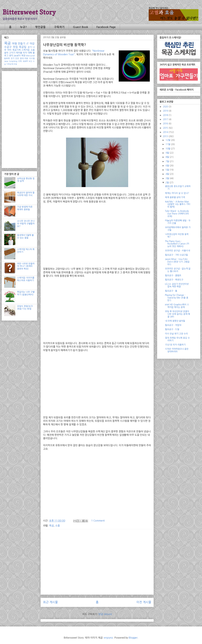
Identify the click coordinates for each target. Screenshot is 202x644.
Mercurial (30, 56)
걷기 (30, 47)
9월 (168, 153)
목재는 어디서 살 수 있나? (177, 193)
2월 (167, 183)
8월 (168, 157)
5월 (168, 170)
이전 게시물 (144, 602)
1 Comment (98, 521)
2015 (166, 128)
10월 (168, 149)
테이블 (19, 53)
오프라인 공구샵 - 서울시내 (177, 251)
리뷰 (26, 58)
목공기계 (16, 50)
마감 (32, 44)
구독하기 (59, 27)
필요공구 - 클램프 (173, 275)
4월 (168, 174)
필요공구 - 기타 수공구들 (176, 255)
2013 (166, 136)
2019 (166, 111)
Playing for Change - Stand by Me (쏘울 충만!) (177, 298)
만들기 (22, 44)
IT (28, 44)
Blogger (133, 638)
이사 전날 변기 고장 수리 (176, 334)
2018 (166, 115)
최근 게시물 (50, 602)
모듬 (15, 64)
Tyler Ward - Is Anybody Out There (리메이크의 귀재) (177, 214)
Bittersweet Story (29, 12)
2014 (166, 132)
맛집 (15, 47)
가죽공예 (10, 64)
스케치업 (25, 50)
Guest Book (81, 27)
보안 (30, 61)
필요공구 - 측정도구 (174, 280)
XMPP (25, 61)
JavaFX (17, 56)
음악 (6, 53)
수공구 (8, 47)
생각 (11, 56)
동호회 (7, 58)
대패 (30, 53)
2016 (166, 124)
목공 (51, 526)
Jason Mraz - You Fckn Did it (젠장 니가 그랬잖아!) (177, 262)
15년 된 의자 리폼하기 (175, 345)
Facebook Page (106, 27)
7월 (168, 161)
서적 (20, 61)
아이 (9, 50)
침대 (22, 58)
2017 (166, 119)
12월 (168, 140)
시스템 (32, 58)
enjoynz (108, 638)
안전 (17, 58)
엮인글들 (40, 27)
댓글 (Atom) (105, 614)
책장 (23, 56)
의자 (25, 53)
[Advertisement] (97, 553)
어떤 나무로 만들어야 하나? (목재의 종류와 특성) (26, 266)
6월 (168, 166)
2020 (166, 107)
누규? (23, 27)
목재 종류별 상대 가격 (175, 197)
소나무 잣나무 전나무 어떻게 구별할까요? (26, 224)
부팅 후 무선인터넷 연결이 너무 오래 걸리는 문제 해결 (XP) (178, 314)
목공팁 (23, 47)
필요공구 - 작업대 (173, 325)
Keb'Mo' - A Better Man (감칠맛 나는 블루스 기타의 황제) (178, 204)
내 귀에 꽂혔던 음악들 (175, 321)
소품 (57, 526)
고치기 (12, 53)
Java (6, 61)
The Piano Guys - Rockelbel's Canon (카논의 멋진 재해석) (177, 244)
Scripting (13, 61)
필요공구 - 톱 (171, 291)
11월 (168, 144)
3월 (168, 178)
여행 (14, 44)
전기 (13, 58)
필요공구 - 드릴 (172, 329)
